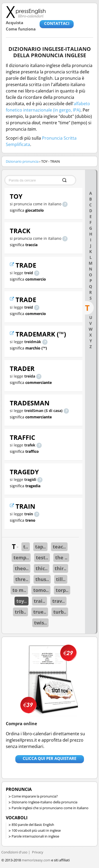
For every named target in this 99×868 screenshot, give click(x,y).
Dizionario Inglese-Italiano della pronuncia (44, 802)
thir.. (60, 568)
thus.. (42, 579)
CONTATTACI (57, 23)
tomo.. (41, 590)
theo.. (22, 568)
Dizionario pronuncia (22, 161)
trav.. (58, 601)
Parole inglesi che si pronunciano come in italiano (50, 808)
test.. (42, 557)
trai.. (39, 601)
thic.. (42, 568)
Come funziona (21, 29)
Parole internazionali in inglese (35, 836)
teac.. (59, 547)
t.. (26, 547)
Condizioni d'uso (14, 852)
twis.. (40, 623)
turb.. (60, 612)
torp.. (62, 590)
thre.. (22, 579)
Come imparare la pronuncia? (35, 796)
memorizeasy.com (36, 860)
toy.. (22, 601)
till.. (61, 579)
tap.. (40, 547)
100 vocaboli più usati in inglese (36, 830)
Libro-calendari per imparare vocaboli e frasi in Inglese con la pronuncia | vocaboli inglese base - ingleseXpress (26, 12)
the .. (61, 557)
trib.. (20, 612)
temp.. (21, 557)
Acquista (15, 23)
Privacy (38, 852)
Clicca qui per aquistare (49, 758)
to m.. (19, 590)
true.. (40, 612)
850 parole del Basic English (33, 825)
